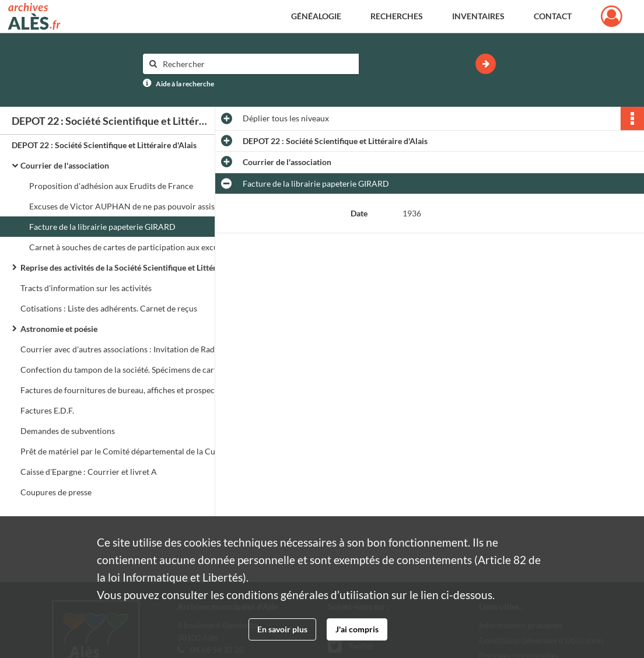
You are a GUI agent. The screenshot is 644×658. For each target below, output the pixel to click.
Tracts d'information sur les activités (86, 288)
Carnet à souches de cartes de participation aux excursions (135, 247)
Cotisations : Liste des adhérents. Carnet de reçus (109, 308)
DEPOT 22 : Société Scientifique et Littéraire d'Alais (104, 145)
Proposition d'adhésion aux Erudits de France (111, 186)
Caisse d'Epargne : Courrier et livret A (89, 472)
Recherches (397, 16)
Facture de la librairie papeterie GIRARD (102, 227)
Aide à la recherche (185, 84)
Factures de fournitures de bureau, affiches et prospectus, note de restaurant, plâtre (137, 390)
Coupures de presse (56, 492)
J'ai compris (357, 629)
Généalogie (316, 16)
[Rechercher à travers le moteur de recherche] (257, 64)
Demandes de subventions (68, 431)
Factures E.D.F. (47, 410)
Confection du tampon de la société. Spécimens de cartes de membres (137, 370)
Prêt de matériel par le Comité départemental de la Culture (127, 451)
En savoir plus (282, 629)
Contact (553, 16)
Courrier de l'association (65, 165)
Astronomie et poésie (59, 329)
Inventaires (478, 16)
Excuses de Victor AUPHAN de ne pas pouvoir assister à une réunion (146, 206)
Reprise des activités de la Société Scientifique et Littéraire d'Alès (137, 267)
